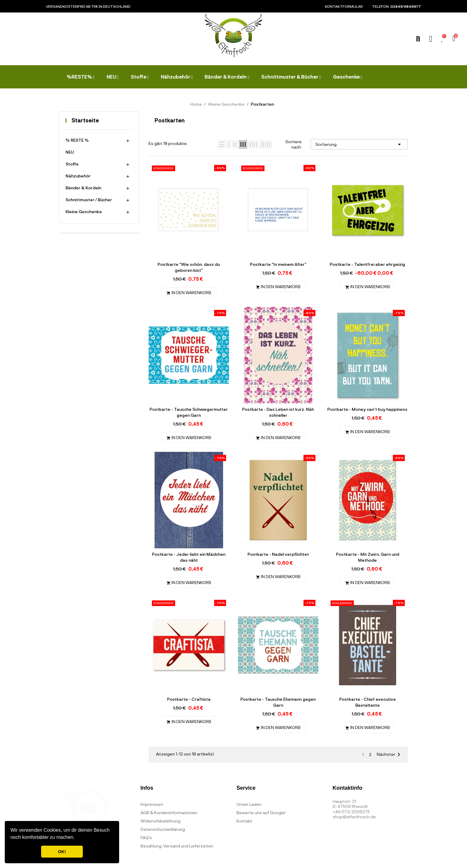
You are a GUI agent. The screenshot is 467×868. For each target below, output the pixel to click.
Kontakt (244, 821)
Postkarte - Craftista (189, 699)
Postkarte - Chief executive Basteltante (368, 702)
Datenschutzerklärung (163, 829)
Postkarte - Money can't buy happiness (367, 409)
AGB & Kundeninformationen (169, 812)
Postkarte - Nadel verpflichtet (278, 554)
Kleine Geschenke (84, 211)
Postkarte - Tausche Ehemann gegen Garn (278, 702)
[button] (77, 838)
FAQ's (146, 837)
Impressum (152, 804)
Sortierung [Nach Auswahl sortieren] (359, 144)
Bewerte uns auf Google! (261, 812)
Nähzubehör (78, 176)
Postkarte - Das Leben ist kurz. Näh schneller (278, 412)
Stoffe (72, 164)
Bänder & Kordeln (83, 188)
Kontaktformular (344, 6)
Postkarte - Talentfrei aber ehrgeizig (367, 264)
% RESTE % (77, 140)
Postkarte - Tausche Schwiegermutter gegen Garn (189, 412)
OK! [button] (62, 852)
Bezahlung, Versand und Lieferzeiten (177, 846)
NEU (70, 152)
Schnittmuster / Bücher (89, 200)
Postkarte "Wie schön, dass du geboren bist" (189, 267)
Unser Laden (249, 804)
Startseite (85, 120)
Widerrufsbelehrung (161, 821)
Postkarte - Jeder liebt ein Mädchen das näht (189, 557)
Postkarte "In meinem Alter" (278, 264)
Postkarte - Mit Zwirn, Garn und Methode (368, 557)
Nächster (390, 755)
